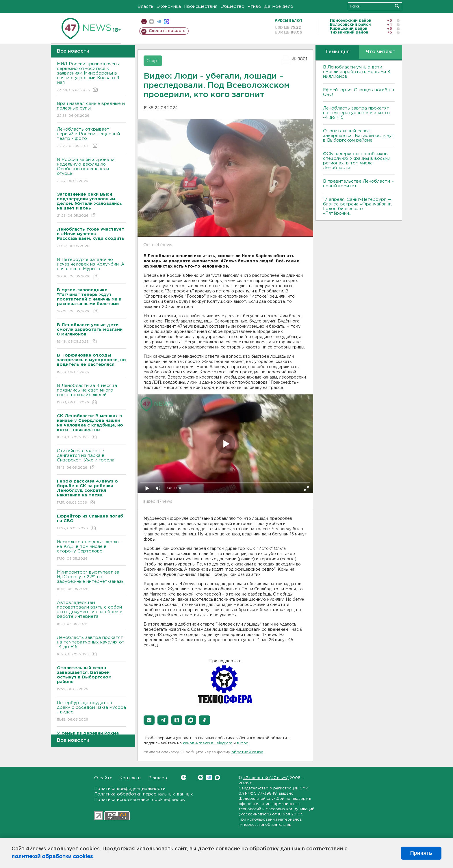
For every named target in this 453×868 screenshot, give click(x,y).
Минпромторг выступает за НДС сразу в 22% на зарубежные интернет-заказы (91, 581)
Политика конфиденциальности (130, 789)
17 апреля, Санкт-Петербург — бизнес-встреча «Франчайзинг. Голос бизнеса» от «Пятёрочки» (358, 206)
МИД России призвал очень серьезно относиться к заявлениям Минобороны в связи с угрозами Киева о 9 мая (91, 77)
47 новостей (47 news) (266, 778)
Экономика (169, 7)
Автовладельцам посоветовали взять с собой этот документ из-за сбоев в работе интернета (91, 614)
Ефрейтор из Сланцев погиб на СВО (359, 92)
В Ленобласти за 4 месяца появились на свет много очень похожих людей (91, 394)
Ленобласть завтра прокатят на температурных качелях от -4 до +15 (91, 646)
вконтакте (152, 22)
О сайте (103, 778)
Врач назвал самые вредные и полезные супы (91, 110)
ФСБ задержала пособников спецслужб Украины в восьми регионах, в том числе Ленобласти (357, 161)
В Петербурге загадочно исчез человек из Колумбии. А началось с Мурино (91, 268)
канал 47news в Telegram (208, 743)
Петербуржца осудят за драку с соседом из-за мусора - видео (91, 712)
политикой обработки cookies (52, 857)
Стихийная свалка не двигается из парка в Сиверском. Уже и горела (91, 460)
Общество (232, 7)
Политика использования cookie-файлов (140, 800)
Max (217, 777)
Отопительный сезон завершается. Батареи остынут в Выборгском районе (359, 136)
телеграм (159, 22)
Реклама (158, 778)
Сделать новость (167, 31)
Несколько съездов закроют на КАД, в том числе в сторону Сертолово (91, 551)
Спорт (153, 61)
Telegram (209, 777)
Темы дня (337, 52)
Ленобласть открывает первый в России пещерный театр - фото (91, 138)
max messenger (167, 22)
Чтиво (254, 7)
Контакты (130, 778)
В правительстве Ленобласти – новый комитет (358, 184)
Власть (145, 7)
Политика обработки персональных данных (144, 794)
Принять (421, 853)
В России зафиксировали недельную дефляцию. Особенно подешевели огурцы (91, 171)
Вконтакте (184, 777)
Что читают (381, 52)
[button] (149, 720)
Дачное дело (279, 7)
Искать (397, 6)
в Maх (242, 743)
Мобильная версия (144, 22)
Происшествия (201, 7)
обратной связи (247, 752)
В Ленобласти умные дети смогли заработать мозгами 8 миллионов (357, 72)
